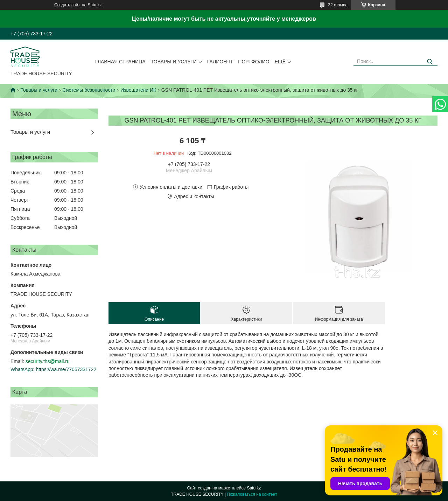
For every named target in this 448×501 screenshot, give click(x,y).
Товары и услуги (174, 62)
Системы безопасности (89, 90)
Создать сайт (67, 5)
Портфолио (254, 62)
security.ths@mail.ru (48, 361)
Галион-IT (220, 62)
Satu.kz (254, 488)
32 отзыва (338, 5)
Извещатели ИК (138, 90)
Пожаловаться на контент (252, 494)
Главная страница (120, 62)
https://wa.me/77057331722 (66, 369)
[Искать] (430, 62)
